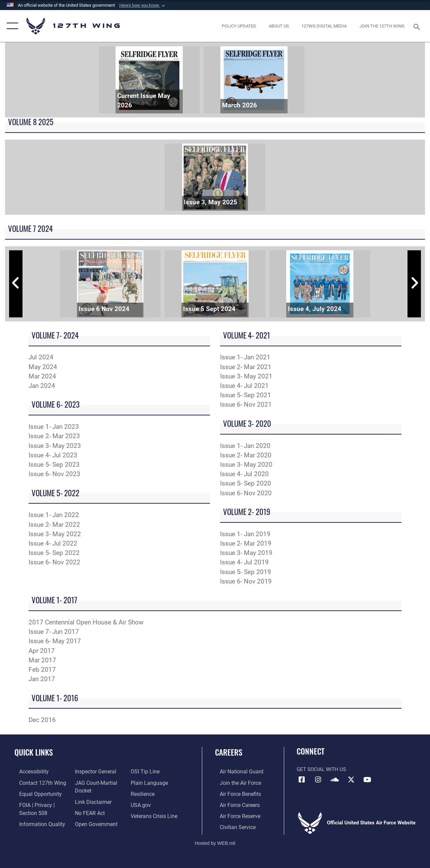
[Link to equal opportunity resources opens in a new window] (34, 793)
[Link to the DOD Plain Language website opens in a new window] (149, 782)
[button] (143, 5)
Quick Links (34, 752)
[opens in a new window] (239, 26)
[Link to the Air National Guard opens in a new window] (236, 771)
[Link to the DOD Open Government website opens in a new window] (93, 822)
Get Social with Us (321, 769)
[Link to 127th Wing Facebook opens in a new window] (302, 780)
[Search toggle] (418, 26)
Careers (229, 752)
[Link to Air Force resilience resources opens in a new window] (144, 793)
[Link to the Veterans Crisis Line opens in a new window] (155, 814)
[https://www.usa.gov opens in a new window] (142, 804)
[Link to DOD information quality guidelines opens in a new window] (36, 822)
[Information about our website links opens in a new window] (91, 801)
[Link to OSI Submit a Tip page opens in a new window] (145, 771)
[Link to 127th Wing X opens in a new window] (351, 780)
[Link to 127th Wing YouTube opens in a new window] (368, 780)
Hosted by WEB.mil (215, 840)
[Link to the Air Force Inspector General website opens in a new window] (93, 771)
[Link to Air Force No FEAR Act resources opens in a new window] (88, 811)
